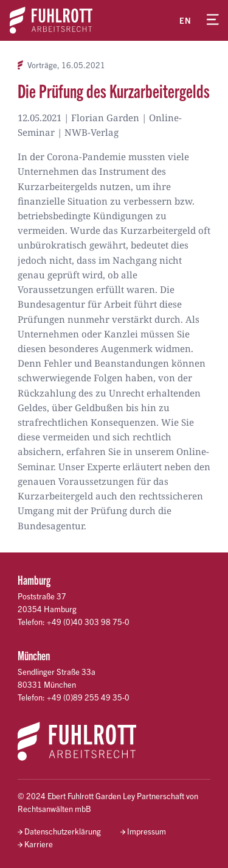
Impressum (147, 831)
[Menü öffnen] (213, 20)
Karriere (39, 844)
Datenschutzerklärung (63, 831)
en (185, 20)
